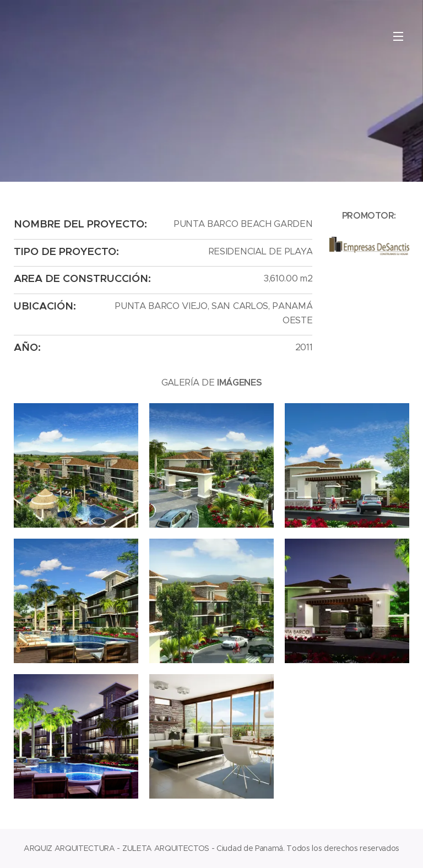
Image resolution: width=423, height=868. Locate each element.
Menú (398, 36)
